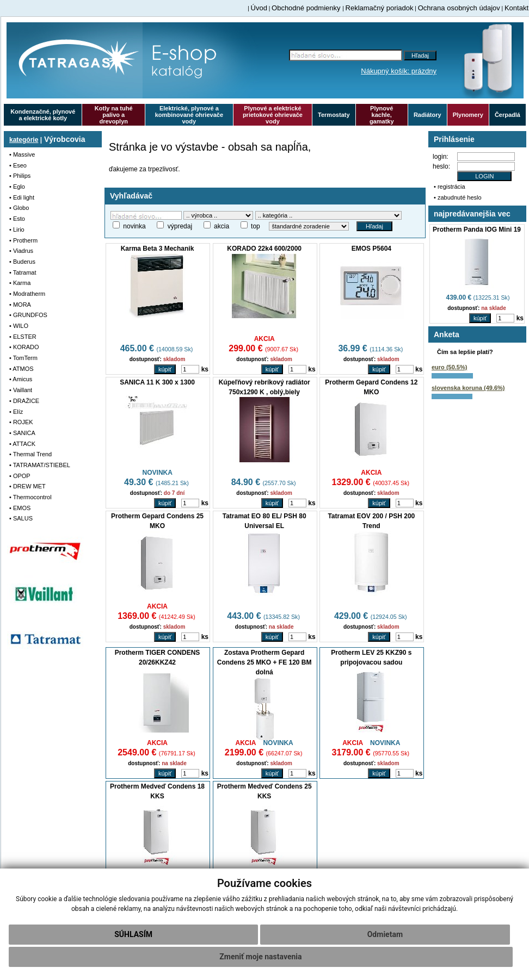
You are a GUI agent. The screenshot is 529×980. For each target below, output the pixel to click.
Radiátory (427, 115)
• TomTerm (23, 358)
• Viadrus (21, 251)
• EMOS (20, 508)
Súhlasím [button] (133, 934)
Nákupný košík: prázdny (399, 71)
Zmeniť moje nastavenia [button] (260, 957)
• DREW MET (27, 486)
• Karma (20, 283)
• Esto (17, 219)
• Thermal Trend (30, 454)
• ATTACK (22, 444)
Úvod (259, 8)
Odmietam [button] (385, 934)
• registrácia (450, 187)
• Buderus (22, 262)
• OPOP (20, 476)
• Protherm (23, 240)
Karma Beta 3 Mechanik (158, 249)
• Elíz (16, 412)
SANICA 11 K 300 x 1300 (157, 382)
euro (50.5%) (449, 367)
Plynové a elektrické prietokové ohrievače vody (273, 115)
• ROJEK (21, 422)
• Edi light (22, 197)
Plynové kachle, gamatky (382, 115)
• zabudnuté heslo (458, 197)
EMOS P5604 (371, 249)
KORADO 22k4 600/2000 (264, 249)
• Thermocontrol (30, 497)
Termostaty (334, 115)
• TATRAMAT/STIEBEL (40, 465)
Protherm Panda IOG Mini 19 (477, 230)
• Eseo (18, 165)
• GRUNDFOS (28, 315)
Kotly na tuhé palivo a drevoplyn (114, 115)
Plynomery (468, 115)
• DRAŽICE (24, 401)
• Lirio (17, 230)
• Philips (20, 176)
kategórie (24, 140)
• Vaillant (21, 390)
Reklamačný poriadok (380, 8)
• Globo (19, 208)
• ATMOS (21, 369)
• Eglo (17, 187)
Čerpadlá (508, 115)
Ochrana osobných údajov (459, 8)
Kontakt (516, 8)
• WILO (19, 326)
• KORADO (24, 347)
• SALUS (21, 518)
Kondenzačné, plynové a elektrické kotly (43, 115)
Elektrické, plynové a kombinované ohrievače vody (189, 115)
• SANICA (22, 433)
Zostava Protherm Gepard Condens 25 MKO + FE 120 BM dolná (264, 662)
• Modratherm (27, 294)
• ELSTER (23, 337)
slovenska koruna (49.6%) (468, 388)
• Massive (22, 154)
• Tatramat (23, 272)
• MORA (20, 305)
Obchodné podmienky (307, 8)
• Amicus (21, 379)
